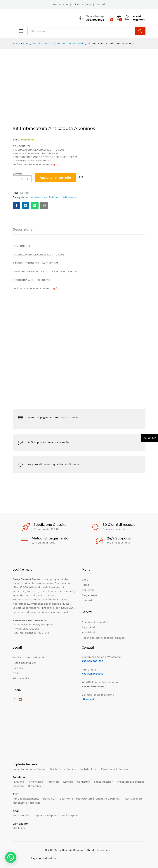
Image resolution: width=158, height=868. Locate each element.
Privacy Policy (21, 678)
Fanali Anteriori (104, 782)
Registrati (139, 20)
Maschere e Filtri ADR (26, 803)
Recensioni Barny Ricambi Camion (103, 638)
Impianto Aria (21, 815)
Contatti (100, 4)
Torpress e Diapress (46, 815)
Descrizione (23, 229)
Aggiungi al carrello (55, 178)
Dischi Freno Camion (63, 769)
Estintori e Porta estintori (76, 799)
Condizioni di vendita (95, 622)
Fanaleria (18, 782)
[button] (11, 857)
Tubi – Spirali (70, 815)
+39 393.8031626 (93, 661)
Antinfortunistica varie (63, 197)
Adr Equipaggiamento (26, 799)
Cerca (140, 31)
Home (57, 4)
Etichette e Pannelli (108, 799)
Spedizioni (88, 632)
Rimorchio (35, 786)
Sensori (123, 769)
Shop (66, 4)
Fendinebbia (35, 782)
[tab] (25, 231)
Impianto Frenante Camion (30, 769)
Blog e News (90, 595)
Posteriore (53, 782)
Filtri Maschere (133, 799)
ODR (15, 673)
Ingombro (19, 786)
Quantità (17, 174)
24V (23, 828)
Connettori (84, 782)
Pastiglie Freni (88, 769)
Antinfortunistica (37, 197)
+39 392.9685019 (93, 674)
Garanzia (18, 668)
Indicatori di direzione (131, 782)
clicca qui (88, 699)
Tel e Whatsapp (96, 16)
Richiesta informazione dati (30, 657)
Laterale (68, 782)
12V (15, 828)
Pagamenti (88, 627)
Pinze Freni (108, 769)
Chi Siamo (78, 4)
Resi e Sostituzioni (24, 663)
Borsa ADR (50, 799)
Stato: (17, 140)
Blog (90, 4)
